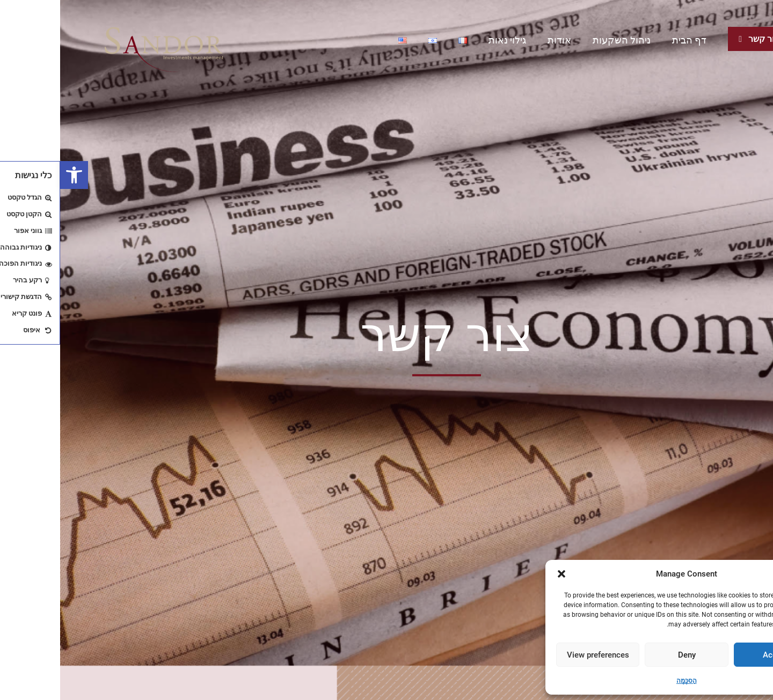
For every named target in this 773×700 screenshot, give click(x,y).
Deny (627, 655)
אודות (499, 40)
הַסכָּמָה (626, 681)
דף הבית (629, 40)
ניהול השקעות (561, 40)
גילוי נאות (447, 40)
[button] (14, 175)
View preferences (538, 655)
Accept (715, 655)
